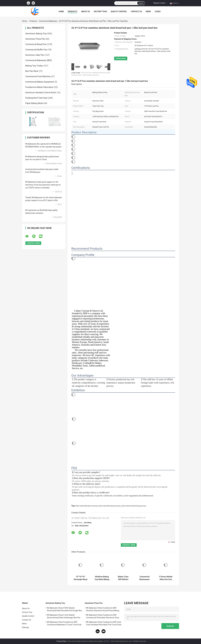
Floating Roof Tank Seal (36, 98)
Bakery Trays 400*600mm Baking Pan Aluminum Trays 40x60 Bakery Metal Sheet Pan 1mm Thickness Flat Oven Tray (123, 578)
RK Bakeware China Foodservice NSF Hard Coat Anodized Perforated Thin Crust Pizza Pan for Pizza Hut (104, 624)
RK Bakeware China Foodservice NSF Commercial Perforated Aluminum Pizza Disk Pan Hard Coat (103, 617)
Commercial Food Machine (38, 76)
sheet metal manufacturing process (134, 506)
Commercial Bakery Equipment (40, 82)
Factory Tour (100, 12)
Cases (158, 12)
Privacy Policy (61, 641)
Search (141, 3)
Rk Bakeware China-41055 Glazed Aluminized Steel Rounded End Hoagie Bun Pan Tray (65, 610)
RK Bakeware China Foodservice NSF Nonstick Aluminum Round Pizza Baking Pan (103, 610)
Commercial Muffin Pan (36, 50)
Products (72, 12)
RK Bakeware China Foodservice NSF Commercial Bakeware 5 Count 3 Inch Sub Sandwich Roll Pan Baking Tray (64, 624)
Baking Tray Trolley (34, 66)
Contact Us (136, 12)
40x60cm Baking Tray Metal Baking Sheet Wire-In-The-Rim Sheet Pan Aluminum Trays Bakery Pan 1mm (102, 578)
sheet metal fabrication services (86, 506)
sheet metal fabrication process (110, 506)
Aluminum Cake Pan (35, 55)
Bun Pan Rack (32, 71)
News (148, 12)
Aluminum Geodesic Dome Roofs (41, 93)
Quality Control (119, 12)
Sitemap (26, 627)
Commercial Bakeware (48, 21)
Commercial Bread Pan (36, 44)
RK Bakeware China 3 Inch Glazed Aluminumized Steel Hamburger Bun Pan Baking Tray (64, 617)
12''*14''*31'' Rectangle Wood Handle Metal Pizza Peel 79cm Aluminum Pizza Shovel (81, 578)
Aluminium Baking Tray (36, 34)
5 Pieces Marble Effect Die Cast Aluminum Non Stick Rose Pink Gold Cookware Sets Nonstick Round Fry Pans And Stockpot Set (166, 578)
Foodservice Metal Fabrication (39, 87)
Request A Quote (159, 3)
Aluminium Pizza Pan (35, 39)
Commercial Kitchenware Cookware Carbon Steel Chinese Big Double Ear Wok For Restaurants (145, 578)
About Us (85, 12)
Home (61, 12)
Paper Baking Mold (34, 103)
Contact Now (121, 58)
